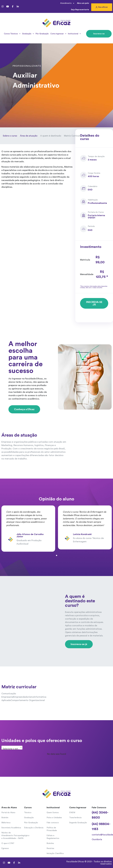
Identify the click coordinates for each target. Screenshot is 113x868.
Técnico (28, 813)
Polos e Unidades (54, 818)
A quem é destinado (51, 136)
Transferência (75, 818)
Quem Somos (53, 813)
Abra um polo (83, 3)
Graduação (28, 34)
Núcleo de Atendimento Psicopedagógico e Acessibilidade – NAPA (11, 836)
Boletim (5, 818)
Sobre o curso (10, 136)
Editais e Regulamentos (53, 837)
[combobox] (12, 748)
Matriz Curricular (73, 136)
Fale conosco (53, 823)
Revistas (50, 848)
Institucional (74, 34)
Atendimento (67, 3)
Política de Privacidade (52, 829)
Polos (87, 136)
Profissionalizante (27, 66)
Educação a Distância (34, 828)
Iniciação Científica (55, 853)
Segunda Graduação (78, 823)
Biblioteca (6, 823)
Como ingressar (58, 34)
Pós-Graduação (42, 34)
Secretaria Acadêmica (11, 828)
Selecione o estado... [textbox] (13, 749)
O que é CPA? (8, 843)
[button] (102, 7)
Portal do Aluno (8, 813)
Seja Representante (80, 10)
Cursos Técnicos (12, 34)
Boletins (50, 843)
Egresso (5, 848)
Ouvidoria (97, 839)
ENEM (72, 813)
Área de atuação (29, 136)
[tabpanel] (28, 529)
